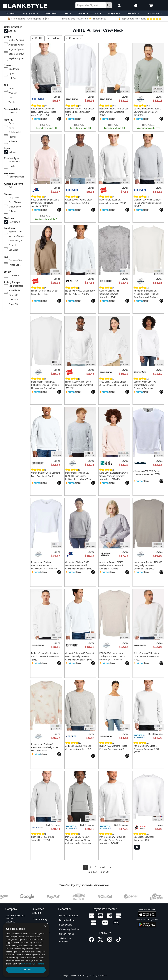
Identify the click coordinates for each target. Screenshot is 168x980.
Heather (12, 137)
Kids (98, 13)
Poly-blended (15, 132)
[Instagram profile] (110, 941)
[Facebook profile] (91, 941)
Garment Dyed (15, 241)
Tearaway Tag (15, 260)
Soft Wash (13, 250)
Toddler (12, 102)
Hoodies (12, 166)
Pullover (12, 152)
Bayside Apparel (16, 58)
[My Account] (119, 6)
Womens (83, 13)
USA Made (14, 275)
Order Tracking (40, 919)
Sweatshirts (51, 13)
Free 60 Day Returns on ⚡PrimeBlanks (84, 19)
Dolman (12, 211)
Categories (114, 13)
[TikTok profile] (119, 941)
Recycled (13, 113)
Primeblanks (14, 290)
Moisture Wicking (17, 236)
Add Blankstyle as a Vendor (16, 917)
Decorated (13, 300)
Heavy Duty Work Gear (18, 177)
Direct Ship (14, 304)
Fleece (12, 123)
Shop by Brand (30, 13)
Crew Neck (14, 222)
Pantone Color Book (69, 916)
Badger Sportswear (18, 54)
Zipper (12, 74)
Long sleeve (14, 198)
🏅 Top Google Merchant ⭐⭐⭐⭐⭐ (140, 19)
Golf (11, 187)
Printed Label (15, 265)
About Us (11, 922)
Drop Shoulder (15, 202)
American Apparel (17, 45)
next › (103, 867)
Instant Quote (66, 925)
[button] (136, 6)
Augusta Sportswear (18, 49)
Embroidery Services (69, 929)
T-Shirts (11, 13)
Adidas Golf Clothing (18, 40)
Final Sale (13, 295)
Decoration (133, 13)
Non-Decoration (16, 286)
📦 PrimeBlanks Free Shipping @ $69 (28, 19)
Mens (68, 13)
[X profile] (100, 941)
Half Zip (12, 78)
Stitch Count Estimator (65, 940)
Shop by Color (154, 13)
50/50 (11, 128)
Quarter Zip (14, 69)
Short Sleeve (15, 207)
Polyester (13, 141)
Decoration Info (66, 920)
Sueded (12, 245)
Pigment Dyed (15, 232)
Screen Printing (67, 934)
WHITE (12, 31)
